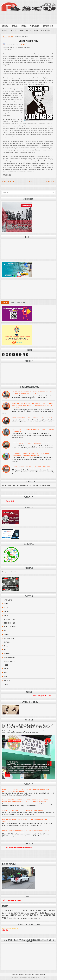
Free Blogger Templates (27, 977)
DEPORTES (4, 30)
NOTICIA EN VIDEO (48, 26)
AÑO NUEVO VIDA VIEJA (28, 41)
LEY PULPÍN (7, 642)
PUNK (5, 673)
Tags (13, 302)
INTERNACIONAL (46, 30)
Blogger (42, 974)
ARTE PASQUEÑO (36, 25)
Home (5, 37)
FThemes (42, 977)
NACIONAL (7, 654)
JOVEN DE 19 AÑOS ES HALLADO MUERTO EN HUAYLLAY (32, 418)
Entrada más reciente (8, 181)
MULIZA (6, 650)
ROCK (5, 677)
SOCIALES (7, 680)
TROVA (6, 684)
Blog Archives (22, 302)
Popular (5, 302)
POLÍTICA (13, 30)
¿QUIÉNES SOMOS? (25, 30)
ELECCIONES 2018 (9, 623)
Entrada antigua (51, 181)
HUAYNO (6, 634)
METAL (6, 646)
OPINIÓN (36, 30)
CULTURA (6, 612)
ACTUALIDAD (5, 26)
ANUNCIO (7, 604)
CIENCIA (6, 608)
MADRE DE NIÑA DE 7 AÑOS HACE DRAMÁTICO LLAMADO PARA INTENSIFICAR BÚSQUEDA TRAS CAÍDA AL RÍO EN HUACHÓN (32, 405)
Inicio (30, 181)
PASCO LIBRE (27, 974)
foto (5, 631)
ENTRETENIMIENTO (10, 627)
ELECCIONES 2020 (9, 619)
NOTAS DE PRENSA (9, 657)
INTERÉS (25, 25)
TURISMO (16, 25)
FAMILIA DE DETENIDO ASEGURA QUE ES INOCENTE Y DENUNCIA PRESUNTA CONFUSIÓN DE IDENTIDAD (28, 726)
